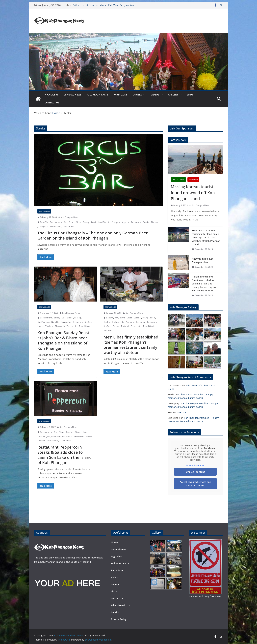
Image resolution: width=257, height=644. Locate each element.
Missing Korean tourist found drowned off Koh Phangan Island (193, 193)
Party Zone (120, 95)
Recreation (66, 322)
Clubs (79, 222)
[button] (144, 95)
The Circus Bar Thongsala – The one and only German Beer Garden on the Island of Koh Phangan (93, 235)
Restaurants (44, 211)
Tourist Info (55, 227)
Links (190, 95)
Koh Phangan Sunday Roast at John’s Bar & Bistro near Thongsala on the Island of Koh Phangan (63, 340)
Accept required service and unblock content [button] (195, 484)
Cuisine (137, 318)
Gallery (173, 95)
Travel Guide (68, 227)
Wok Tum (108, 330)
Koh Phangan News (70, 217)
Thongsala (43, 227)
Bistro (71, 222)
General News (72, 95)
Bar (65, 222)
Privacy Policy (119, 619)
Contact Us (52, 103)
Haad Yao (182, 412)
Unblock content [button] (195, 472)
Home (114, 542)
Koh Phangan (114, 222)
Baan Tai (44, 222)
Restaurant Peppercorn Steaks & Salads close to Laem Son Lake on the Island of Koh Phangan (65, 455)
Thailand (155, 222)
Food (93, 222)
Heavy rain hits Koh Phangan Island (203, 260)
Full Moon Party (97, 95)
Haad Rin (102, 222)
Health (107, 322)
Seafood (88, 322)
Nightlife (125, 222)
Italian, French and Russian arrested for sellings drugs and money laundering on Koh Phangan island (204, 284)
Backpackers (56, 222)
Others (137, 95)
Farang (86, 222)
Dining (145, 318)
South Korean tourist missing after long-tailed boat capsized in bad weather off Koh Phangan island (206, 237)
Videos (155, 95)
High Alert (51, 95)
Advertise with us (121, 605)
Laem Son (56, 436)
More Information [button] (195, 465)
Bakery (57, 318)
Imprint (115, 612)
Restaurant (136, 222)
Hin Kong (116, 322)
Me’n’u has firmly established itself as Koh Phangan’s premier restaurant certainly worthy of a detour (131, 345)
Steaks (146, 222)
